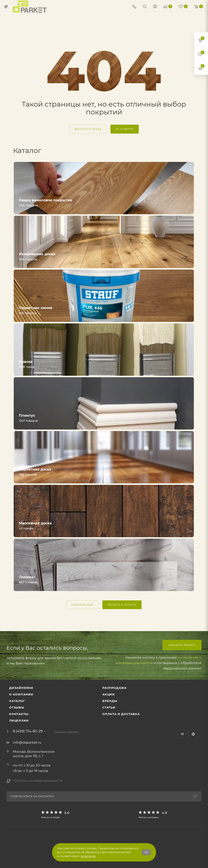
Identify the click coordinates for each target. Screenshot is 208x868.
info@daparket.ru (27, 742)
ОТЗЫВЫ (17, 707)
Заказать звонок (182, 645)
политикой (88, 856)
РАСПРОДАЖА (114, 688)
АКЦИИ (109, 694)
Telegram (182, 734)
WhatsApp (193, 734)
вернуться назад (88, 129)
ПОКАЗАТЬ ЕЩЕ (82, 605)
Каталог (17, 701)
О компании (21, 694)
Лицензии (19, 720)
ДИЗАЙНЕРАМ (21, 688)
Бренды (110, 701)
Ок (146, 852)
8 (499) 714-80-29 (28, 731)
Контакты (19, 714)
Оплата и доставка (121, 714)
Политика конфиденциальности (38, 781)
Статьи (109, 707)
